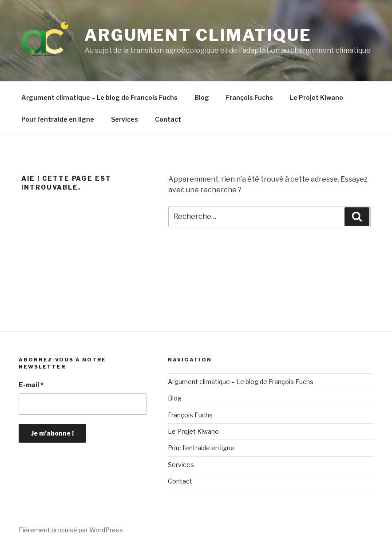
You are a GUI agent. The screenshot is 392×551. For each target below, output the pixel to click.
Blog (202, 97)
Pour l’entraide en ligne (58, 119)
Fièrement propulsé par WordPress (71, 530)
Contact (168, 119)
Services (125, 119)
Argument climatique (198, 35)
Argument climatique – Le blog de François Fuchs (99, 97)
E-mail (31, 385)
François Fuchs (249, 97)
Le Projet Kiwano (317, 97)
